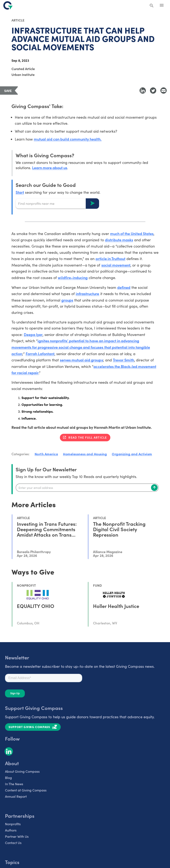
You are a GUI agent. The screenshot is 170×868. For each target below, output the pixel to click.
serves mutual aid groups (81, 360)
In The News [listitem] (14, 784)
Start (20, 192)
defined (124, 287)
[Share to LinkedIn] (143, 91)
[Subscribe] (154, 488)
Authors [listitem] (11, 830)
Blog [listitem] (8, 778)
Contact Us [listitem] (13, 843)
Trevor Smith (123, 360)
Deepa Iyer (33, 334)
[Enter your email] (87, 488)
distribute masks (119, 240)
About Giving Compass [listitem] (22, 771)
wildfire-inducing (73, 277)
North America (46, 454)
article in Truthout (110, 259)
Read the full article (88, 437)
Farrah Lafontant (40, 354)
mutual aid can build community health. (68, 139)
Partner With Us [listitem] (17, 836)
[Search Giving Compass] (152, 6)
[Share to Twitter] (153, 91)
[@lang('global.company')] (8, 5)
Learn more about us (50, 168)
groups (67, 300)
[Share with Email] (164, 91)
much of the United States (132, 233)
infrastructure (87, 294)
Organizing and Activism (132, 454)
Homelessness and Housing (85, 454)
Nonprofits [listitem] (13, 824)
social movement (116, 265)
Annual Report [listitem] (16, 796)
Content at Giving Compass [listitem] (26, 790)
